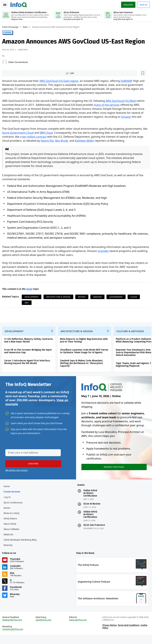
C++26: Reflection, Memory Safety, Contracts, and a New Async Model (30, 343)
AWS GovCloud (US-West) (122, 101)
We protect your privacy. (17, 475)
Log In (8, 503)
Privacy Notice (109, 633)
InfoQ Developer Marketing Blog (21, 545)
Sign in (142, 4)
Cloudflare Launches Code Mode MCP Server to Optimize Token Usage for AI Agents (85, 354)
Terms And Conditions (128, 633)
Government (117, 297)
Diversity (9, 551)
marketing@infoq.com (14, 637)
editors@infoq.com (78, 628)
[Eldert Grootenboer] (6, 62)
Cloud (9, 32)
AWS (28, 303)
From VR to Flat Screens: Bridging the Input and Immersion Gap (29, 354)
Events (8, 513)
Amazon (127, 117)
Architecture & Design (60, 297)
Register (127, 4)
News (26, 27)
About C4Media (13, 535)
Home (8, 492)
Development (33, 297)
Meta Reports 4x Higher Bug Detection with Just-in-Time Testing (85, 343)
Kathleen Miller (85, 141)
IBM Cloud (47, 133)
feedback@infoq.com (13, 628)
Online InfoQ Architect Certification (90, 499)
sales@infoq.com (44, 628)
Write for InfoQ (13, 519)
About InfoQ (11, 529)
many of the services (108, 105)
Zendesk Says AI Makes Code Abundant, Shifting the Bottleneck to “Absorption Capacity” (83, 366)
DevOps (83, 297)
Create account (13, 497)
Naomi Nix (48, 141)
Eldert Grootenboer (19, 62)
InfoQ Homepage (11, 27)
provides (122, 251)
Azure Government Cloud (19, 133)
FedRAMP (128, 81)
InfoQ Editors (12, 524)
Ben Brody (63, 141)
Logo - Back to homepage (20, 4)
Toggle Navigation (6, 4)
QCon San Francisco (94, 531)
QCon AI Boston (92, 509)
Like (12, 73)
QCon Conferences (14, 508)
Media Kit (10, 540)
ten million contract (36, 137)
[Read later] (23, 73)
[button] (31, 468)
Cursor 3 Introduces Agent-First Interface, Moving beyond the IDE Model (28, 365)
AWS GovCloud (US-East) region (60, 81)
